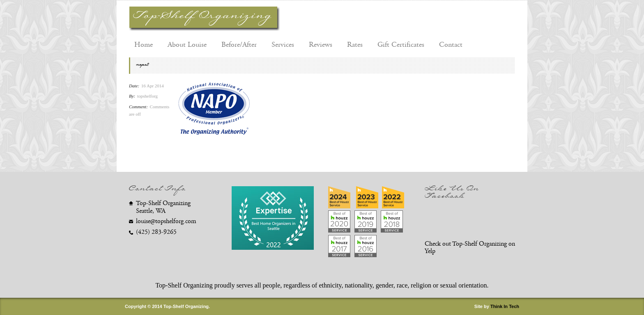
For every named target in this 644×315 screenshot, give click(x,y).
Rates (355, 45)
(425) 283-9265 (156, 232)
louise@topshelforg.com (166, 221)
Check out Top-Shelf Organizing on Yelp (470, 248)
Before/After (239, 45)
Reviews (321, 45)
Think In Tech (505, 306)
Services (283, 45)
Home (144, 45)
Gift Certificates (401, 45)
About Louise (187, 45)
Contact (451, 45)
